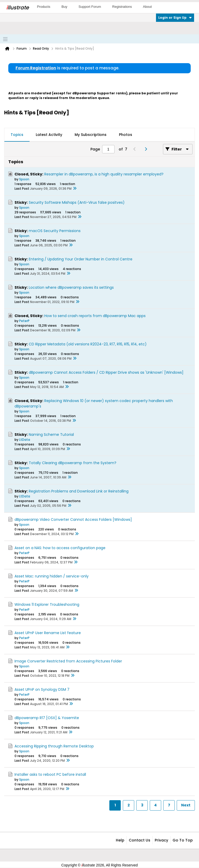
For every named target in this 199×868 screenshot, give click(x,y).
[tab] (17, 135)
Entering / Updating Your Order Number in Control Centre (81, 259)
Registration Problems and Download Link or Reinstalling (79, 491)
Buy (64, 7)
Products (44, 7)
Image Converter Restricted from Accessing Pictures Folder (68, 661)
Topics (17, 135)
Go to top (183, 840)
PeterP (24, 321)
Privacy (161, 840)
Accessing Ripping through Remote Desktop (54, 746)
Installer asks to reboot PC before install (50, 774)
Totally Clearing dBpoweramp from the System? (73, 463)
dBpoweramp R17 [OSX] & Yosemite (47, 718)
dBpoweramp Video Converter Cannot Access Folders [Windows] (73, 520)
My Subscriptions (91, 135)
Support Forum (90, 7)
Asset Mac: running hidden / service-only (52, 576)
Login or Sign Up (175, 18)
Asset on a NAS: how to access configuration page (60, 548)
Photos (126, 135)
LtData (25, 440)
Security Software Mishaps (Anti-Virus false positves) (77, 202)
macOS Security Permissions (55, 231)
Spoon (24, 179)
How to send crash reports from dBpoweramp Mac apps (95, 316)
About (147, 7)
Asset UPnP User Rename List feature (48, 633)
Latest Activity (49, 135)
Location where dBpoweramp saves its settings (71, 287)
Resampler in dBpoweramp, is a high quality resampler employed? (104, 174)
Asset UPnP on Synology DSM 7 (42, 689)
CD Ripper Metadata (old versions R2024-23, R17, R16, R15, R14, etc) (88, 344)
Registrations (122, 7)
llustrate (17, 8)
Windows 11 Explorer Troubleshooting (47, 604)
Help (120, 840)
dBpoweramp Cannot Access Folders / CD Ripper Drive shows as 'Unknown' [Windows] (106, 372)
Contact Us (140, 840)
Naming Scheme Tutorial (51, 435)
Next (186, 805)
